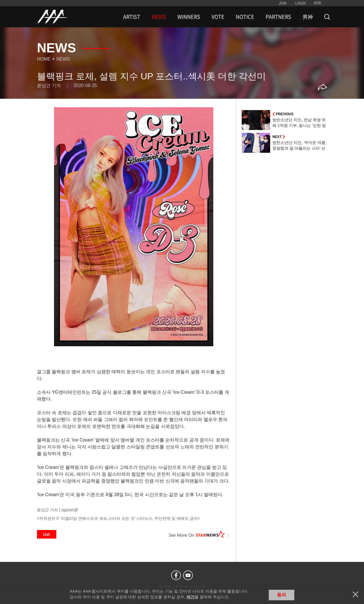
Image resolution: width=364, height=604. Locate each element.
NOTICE (245, 17)
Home (44, 59)
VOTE (218, 17)
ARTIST (132, 17)
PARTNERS (278, 17)
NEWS (159, 17)
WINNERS (189, 17)
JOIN (283, 3)
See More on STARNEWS (199, 534)
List (47, 534)
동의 (282, 595)
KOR (318, 3)
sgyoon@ (70, 510)
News (63, 59)
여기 (191, 597)
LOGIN (300, 3)
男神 (308, 17)
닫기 (355, 594)
